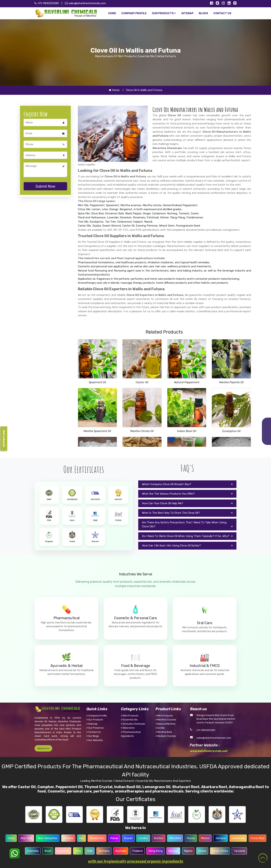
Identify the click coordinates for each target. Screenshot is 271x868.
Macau (114, 838)
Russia (191, 838)
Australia (121, 851)
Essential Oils (129, 720)
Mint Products (130, 716)
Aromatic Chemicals (133, 724)
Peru (78, 851)
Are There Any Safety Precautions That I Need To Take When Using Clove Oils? (184, 525)
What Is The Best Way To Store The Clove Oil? (171, 513)
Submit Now (45, 186)
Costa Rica (257, 838)
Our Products (95, 720)
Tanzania (239, 851)
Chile (90, 851)
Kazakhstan (97, 838)
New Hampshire (48, 838)
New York (26, 838)
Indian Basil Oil (187, 431)
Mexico (205, 838)
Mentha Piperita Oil (231, 382)
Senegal (173, 851)
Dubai (11, 838)
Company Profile (97, 716)
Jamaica (221, 838)
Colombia (33, 851)
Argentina (63, 851)
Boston (159, 838)
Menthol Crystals (166, 720)
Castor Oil (142, 382)
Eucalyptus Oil (231, 431)
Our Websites (95, 740)
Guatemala (238, 838)
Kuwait (128, 838)
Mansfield (175, 838)
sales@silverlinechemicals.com (85, 3)
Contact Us (94, 732)
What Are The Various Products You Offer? (168, 494)
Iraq (81, 838)
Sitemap (92, 724)
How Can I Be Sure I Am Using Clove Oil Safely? (171, 546)
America (68, 838)
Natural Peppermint (187, 382)
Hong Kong (156, 851)
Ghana (202, 851)
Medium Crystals (166, 736)
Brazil (48, 851)
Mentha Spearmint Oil (97, 431)
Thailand (137, 851)
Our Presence (95, 728)
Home (114, 90)
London (143, 838)
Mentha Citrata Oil (142, 431)
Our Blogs (93, 736)
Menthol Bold (164, 732)
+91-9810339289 (206, 730)
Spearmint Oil (97, 382)
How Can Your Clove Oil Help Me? (163, 503)
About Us (43, 748)
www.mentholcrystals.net (209, 751)
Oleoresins (128, 728)
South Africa (220, 851)
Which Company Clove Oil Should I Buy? (167, 484)
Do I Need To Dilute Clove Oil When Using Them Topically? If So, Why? (186, 536)
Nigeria (188, 851)
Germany (104, 851)
